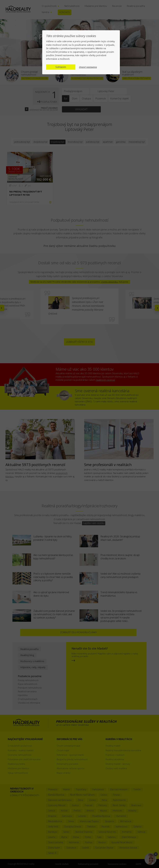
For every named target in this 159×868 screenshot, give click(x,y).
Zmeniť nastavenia (88, 67)
